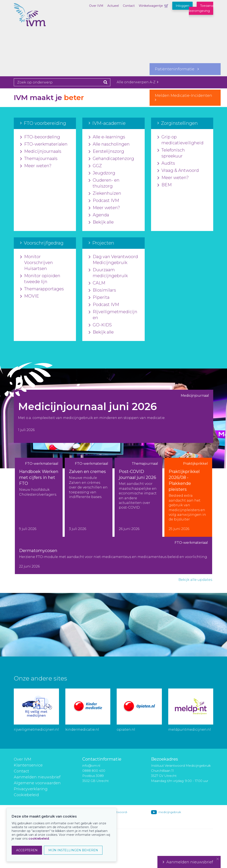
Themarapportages (42, 289)
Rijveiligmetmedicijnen (113, 315)
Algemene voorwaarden (37, 783)
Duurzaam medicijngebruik (108, 273)
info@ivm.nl (91, 766)
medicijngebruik (170, 812)
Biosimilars (102, 290)
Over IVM (96, 6)
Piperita (99, 298)
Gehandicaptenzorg (111, 159)
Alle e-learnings (107, 137)
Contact (129, 6)
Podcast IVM (104, 201)
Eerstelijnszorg (106, 152)
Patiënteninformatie (177, 69)
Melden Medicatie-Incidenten (185, 97)
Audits (166, 163)
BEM (165, 185)
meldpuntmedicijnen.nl (190, 730)
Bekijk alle (101, 222)
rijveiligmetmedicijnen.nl (36, 730)
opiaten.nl (126, 730)
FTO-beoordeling (40, 137)
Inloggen (182, 6)
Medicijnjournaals (41, 152)
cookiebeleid (39, 839)
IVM (35, 24)
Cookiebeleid (26, 795)
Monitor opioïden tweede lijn (40, 279)
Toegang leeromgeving (201, 8)
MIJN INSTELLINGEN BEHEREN (73, 850)
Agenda (99, 215)
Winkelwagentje (151, 6)
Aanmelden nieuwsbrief (37, 777)
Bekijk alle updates (195, 580)
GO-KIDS (100, 325)
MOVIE (30, 296)
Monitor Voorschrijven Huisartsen (36, 263)
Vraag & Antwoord (178, 171)
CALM (97, 283)
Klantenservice (28, 765)
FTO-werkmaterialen (44, 144)
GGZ (95, 166)
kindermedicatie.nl (82, 730)
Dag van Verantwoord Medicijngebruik (113, 260)
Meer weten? (36, 166)
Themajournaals (39, 159)
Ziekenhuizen (105, 193)
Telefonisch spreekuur (171, 153)
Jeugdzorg (102, 173)
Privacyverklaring (31, 789)
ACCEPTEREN (27, 850)
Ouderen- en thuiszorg (104, 183)
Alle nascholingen (109, 144)
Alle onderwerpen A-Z (137, 82)
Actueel (113, 6)
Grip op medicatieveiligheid (180, 140)
